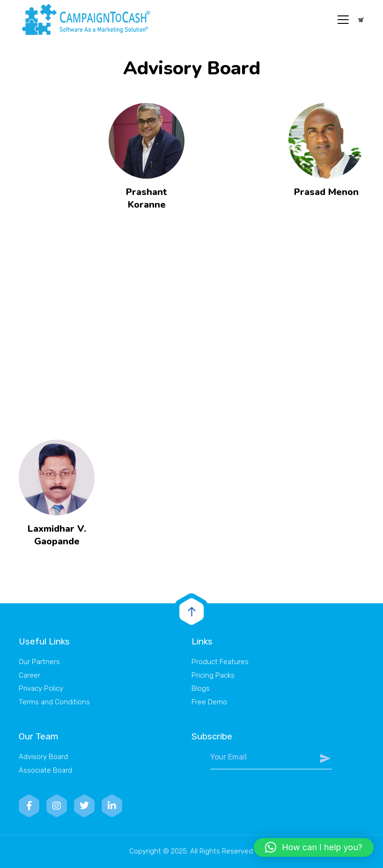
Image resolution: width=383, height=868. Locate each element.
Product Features (220, 662)
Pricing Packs (213, 675)
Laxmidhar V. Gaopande (57, 535)
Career (29, 675)
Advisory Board (43, 757)
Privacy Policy (41, 688)
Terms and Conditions (54, 702)
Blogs (201, 688)
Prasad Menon (326, 192)
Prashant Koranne (147, 198)
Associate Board (45, 770)
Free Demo (209, 702)
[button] (314, 847)
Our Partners (39, 662)
